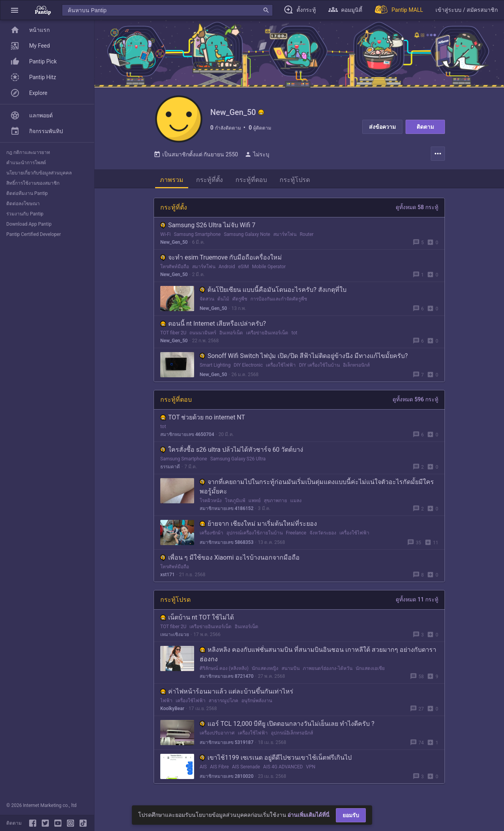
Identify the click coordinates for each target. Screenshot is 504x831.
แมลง (296, 501)
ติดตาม (425, 127)
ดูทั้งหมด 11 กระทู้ (417, 599)
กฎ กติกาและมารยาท (28, 152)
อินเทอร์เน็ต (231, 333)
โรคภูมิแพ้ (235, 501)
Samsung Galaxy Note (247, 234)
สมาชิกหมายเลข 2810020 (227, 776)
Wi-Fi (165, 234)
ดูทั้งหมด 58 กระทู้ (417, 207)
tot (294, 333)
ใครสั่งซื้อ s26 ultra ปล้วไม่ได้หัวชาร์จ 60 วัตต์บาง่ (232, 450)
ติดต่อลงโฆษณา (23, 204)
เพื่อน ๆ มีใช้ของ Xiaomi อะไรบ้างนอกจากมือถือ (230, 557)
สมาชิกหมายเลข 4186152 (227, 508)
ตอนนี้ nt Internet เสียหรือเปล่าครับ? (213, 324)
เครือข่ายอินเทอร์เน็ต (267, 333)
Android (227, 267)
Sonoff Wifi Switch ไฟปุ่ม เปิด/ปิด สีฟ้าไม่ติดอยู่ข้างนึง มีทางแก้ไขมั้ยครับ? (304, 356)
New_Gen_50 (174, 242)
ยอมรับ (351, 815)
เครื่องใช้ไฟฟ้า (281, 365)
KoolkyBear (172, 709)
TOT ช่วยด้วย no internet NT (203, 417)
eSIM (244, 267)
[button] (15, 10)
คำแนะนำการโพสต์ (26, 163)
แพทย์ (255, 501)
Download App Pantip (29, 224)
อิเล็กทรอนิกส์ (356, 365)
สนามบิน (291, 668)
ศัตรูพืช (240, 299)
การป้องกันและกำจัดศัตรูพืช (279, 299)
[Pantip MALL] (399, 10)
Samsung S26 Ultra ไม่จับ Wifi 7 (208, 225)
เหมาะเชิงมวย (175, 634)
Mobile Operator (269, 267)
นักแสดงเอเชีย (370, 668)
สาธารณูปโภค (223, 701)
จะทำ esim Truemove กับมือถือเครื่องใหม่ (221, 257)
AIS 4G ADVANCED (283, 767)
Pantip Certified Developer (34, 234)
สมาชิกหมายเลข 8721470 (227, 676)
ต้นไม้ (223, 299)
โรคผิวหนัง (211, 501)
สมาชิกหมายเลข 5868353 (227, 542)
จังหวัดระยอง (323, 533)
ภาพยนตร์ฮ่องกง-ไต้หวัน (327, 668)
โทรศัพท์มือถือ (175, 267)
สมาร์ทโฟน (285, 234)
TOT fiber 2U (173, 333)
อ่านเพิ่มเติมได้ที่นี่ (309, 815)
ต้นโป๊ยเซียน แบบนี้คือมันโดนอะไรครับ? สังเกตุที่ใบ (273, 290)
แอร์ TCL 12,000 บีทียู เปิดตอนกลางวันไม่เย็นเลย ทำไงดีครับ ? (287, 724)
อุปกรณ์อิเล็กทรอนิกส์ (292, 733)
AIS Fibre (219, 767)
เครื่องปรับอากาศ (217, 733)
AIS (203, 767)
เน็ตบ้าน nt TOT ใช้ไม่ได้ (197, 617)
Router (307, 234)
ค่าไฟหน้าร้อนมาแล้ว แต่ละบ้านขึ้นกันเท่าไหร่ (227, 691)
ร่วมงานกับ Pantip (25, 214)
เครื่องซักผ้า (211, 533)
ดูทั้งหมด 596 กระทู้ (415, 399)
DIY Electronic (248, 365)
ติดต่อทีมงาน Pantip (27, 193)
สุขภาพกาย (275, 501)
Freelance (296, 533)
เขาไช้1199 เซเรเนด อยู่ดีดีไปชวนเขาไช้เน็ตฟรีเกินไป (276, 758)
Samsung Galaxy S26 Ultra (238, 459)
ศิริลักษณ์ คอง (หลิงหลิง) (224, 668)
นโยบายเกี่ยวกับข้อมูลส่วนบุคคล (39, 173)
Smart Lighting (215, 365)
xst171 (168, 575)
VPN (311, 767)
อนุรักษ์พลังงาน (257, 701)
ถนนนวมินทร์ (203, 333)
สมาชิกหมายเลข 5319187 (227, 742)
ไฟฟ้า (166, 701)
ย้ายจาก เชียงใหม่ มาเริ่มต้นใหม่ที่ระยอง (258, 524)
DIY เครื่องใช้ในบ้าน (319, 365)
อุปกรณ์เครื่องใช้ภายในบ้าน (255, 533)
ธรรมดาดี (170, 467)
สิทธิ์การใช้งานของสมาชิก (33, 183)
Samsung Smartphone (197, 234)
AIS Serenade (246, 767)
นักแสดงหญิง (265, 668)
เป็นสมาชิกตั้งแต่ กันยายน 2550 (196, 154)
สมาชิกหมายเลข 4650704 (187, 434)
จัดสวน (207, 299)
